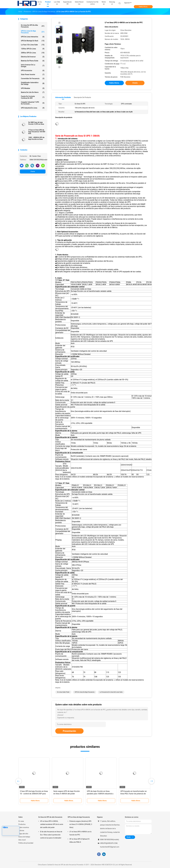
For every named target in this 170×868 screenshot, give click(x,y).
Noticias (21, 831)
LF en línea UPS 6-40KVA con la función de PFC (80, 833)
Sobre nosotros (24, 827)
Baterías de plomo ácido (33, 61)
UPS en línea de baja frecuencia (33, 32)
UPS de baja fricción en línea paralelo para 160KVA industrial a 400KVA (100, 794)
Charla (33, 171)
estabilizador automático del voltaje (33, 83)
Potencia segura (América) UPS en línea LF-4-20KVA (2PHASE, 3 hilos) (81, 824)
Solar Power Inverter (33, 75)
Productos (22, 824)
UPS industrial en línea (33, 108)
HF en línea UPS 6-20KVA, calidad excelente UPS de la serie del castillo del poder (52, 824)
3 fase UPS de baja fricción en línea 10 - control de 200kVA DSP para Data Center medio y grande (34, 794)
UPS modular (33, 88)
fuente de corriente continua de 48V (33, 97)
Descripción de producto (82, 97)
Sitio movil (22, 840)
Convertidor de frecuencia (33, 79)
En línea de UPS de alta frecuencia (33, 26)
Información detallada (63, 97)
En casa (21, 821)
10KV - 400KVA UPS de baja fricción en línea (36, 138)
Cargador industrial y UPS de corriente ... (33, 103)
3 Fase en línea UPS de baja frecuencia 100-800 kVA (37, 132)
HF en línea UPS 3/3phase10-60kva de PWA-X (80, 841)
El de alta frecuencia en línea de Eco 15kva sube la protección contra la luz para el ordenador (51, 835)
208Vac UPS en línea (33, 53)
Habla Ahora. (143, 7)
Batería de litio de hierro (33, 92)
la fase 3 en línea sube (33, 45)
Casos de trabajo (24, 837)
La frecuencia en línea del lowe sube (111, 692)
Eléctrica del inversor (33, 57)
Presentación (69, 731)
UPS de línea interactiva (33, 37)
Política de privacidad (26, 843)
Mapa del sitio (23, 834)
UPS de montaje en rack (33, 41)
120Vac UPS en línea (33, 49)
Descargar (112, 3)
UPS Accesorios (33, 70)
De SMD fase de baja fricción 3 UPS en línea (36, 123)
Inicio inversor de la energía (33, 66)
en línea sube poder (63, 692)
